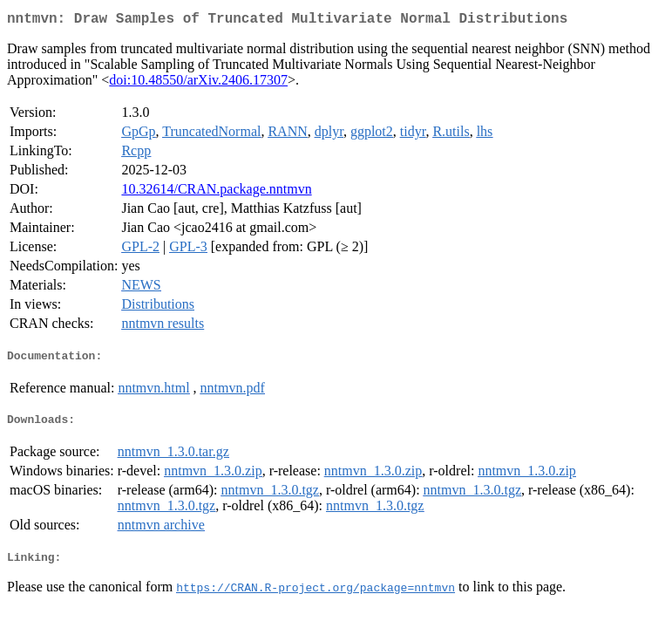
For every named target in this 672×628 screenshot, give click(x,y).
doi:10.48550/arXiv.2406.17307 (198, 83)
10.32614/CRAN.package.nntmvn (216, 192)
